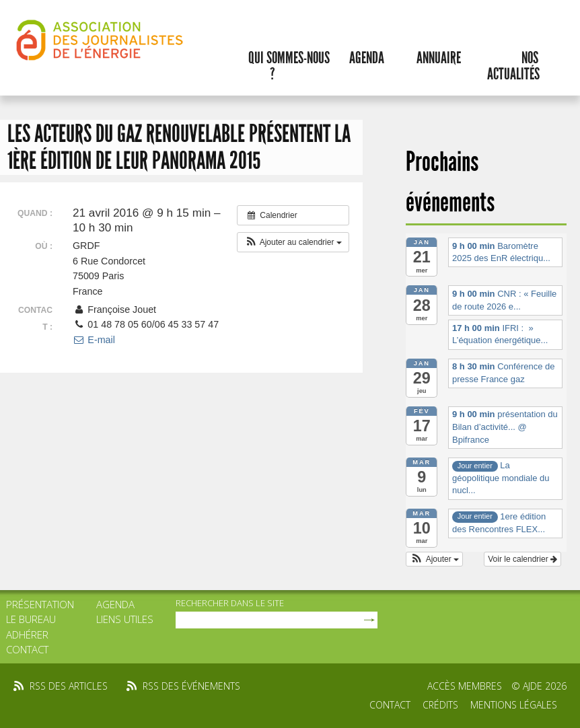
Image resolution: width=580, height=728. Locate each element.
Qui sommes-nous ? (289, 66)
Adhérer (27, 634)
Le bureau (31, 619)
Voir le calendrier (522, 559)
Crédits (440, 705)
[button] (293, 242)
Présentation (40, 604)
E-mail (94, 340)
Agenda (367, 58)
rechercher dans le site (230, 603)
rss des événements (191, 686)
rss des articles (69, 686)
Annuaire (439, 58)
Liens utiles (125, 619)
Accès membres (465, 686)
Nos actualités (513, 66)
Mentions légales (514, 705)
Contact (27, 649)
